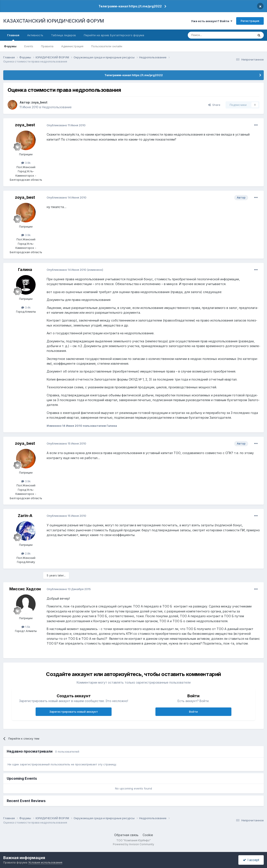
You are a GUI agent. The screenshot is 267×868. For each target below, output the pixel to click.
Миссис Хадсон (25, 589)
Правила (47, 46)
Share (214, 105)
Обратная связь (126, 835)
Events (29, 46)
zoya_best (39, 102)
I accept (251, 860)
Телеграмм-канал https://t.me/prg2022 (130, 6)
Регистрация (250, 21)
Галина (25, 270)
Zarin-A (25, 516)
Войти (193, 712)
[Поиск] (209, 35)
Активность (35, 35)
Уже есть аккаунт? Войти (212, 21)
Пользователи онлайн (107, 46)
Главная (13, 37)
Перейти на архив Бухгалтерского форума (114, 35)
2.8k (26, 553)
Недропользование (57, 107)
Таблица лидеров (63, 35)
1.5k (26, 627)
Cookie (148, 835)
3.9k (26, 163)
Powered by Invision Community (133, 844)
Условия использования (45, 862)
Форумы (10, 46)
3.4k (26, 307)
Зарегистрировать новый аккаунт (74, 712)
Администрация (72, 46)
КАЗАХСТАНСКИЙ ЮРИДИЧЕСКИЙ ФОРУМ (54, 21)
